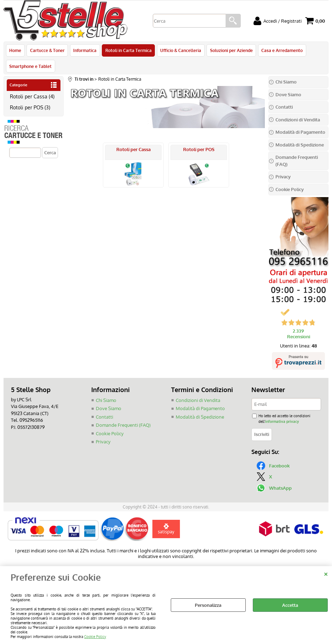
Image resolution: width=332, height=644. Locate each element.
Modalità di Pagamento (200, 410)
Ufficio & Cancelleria (180, 51)
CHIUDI (326, 573)
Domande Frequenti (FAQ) (123, 426)
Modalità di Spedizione (200, 418)
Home (15, 51)
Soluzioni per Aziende (230, 51)
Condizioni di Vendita (198, 401)
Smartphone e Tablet (30, 67)
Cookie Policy (95, 636)
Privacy (103, 443)
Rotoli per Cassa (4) (32, 97)
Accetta (290, 605)
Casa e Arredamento (281, 51)
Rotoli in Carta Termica (128, 51)
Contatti (104, 418)
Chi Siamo (106, 401)
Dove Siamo (109, 410)
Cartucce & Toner (47, 51)
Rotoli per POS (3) (30, 109)
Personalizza (208, 605)
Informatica (85, 51)
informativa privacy (282, 422)
